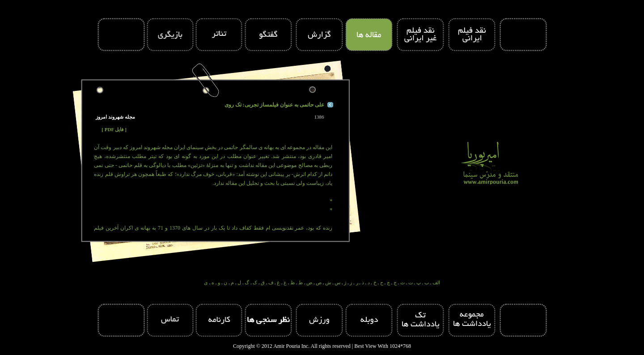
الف (436, 282)
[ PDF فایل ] (114, 129)
